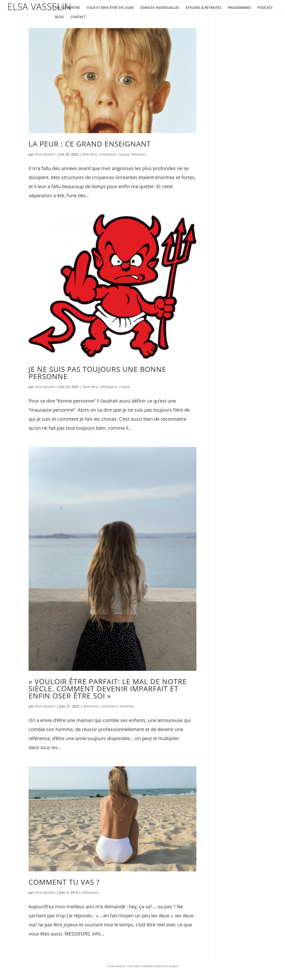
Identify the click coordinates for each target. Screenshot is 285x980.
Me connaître (67, 8)
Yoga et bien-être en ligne (110, 8)
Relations (139, 154)
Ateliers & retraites (204, 8)
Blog (59, 17)
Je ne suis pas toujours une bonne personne (97, 373)
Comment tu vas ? (64, 882)
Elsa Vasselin (45, 154)
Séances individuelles (160, 8)
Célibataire (108, 154)
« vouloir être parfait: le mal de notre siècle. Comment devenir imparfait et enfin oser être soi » (108, 689)
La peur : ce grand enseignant (90, 144)
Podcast (265, 8)
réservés (148, 966)
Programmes (240, 8)
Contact (78, 17)
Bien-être (90, 154)
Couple (124, 154)
